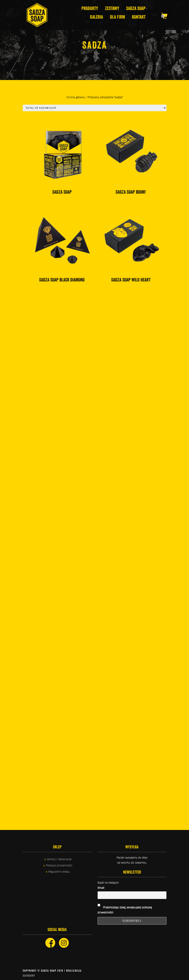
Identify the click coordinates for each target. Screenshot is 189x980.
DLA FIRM (117, 17)
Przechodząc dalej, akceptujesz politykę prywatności (125, 908)
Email (101, 888)
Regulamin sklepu (59, 872)
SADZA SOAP (136, 8)
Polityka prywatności (59, 865)
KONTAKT (139, 17)
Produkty (90, 8)
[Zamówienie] (95, 108)
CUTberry (29, 975)
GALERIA (96, 17)
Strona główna (75, 97)
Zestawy (112, 8)
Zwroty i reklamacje (59, 859)
